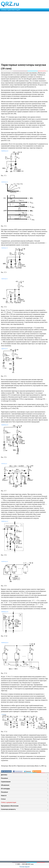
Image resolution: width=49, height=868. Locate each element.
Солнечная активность (8, 809)
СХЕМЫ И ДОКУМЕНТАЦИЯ (11, 10)
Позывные (4, 778)
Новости (4, 796)
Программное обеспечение (10, 806)
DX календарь (6, 789)
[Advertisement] (24, 37)
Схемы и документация (9, 802)
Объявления (5, 785)
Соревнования (6, 782)
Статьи (3, 799)
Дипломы (4, 775)
